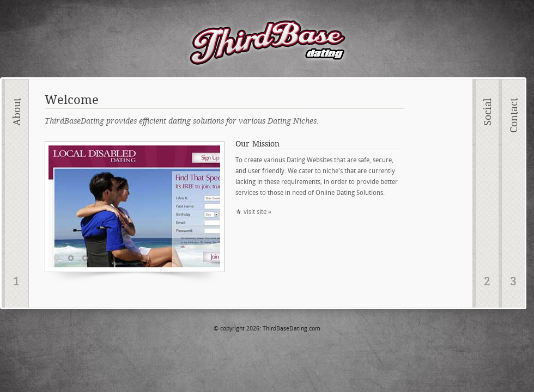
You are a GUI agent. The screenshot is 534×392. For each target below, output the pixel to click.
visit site (255, 212)
